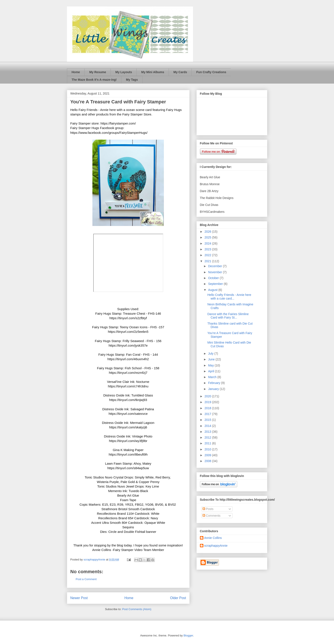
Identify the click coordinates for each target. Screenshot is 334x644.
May (211, 365)
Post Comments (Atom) (137, 609)
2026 (208, 232)
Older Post (178, 598)
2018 (208, 408)
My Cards (180, 72)
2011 (208, 443)
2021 (208, 261)
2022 (208, 255)
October (214, 278)
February (215, 383)
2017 (208, 414)
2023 (208, 249)
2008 (208, 461)
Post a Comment (86, 579)
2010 (208, 449)
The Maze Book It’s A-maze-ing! (94, 80)
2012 (208, 437)
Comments (212, 516)
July (211, 354)
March (213, 377)
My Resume (98, 72)
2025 (208, 237)
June (212, 359)
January (214, 389)
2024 (208, 243)
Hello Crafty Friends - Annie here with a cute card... (229, 297)
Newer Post (79, 598)
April (212, 371)
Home (76, 72)
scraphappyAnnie (216, 546)
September (216, 284)
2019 (208, 402)
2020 (208, 396)
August (213, 290)
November (215, 272)
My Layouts (124, 72)
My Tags (132, 80)
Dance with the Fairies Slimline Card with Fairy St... (228, 316)
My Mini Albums (153, 72)
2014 (208, 426)
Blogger (188, 635)
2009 (208, 455)
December (215, 266)
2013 (208, 432)
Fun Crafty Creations (211, 72)
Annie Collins (213, 538)
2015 (208, 420)
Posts (208, 509)
